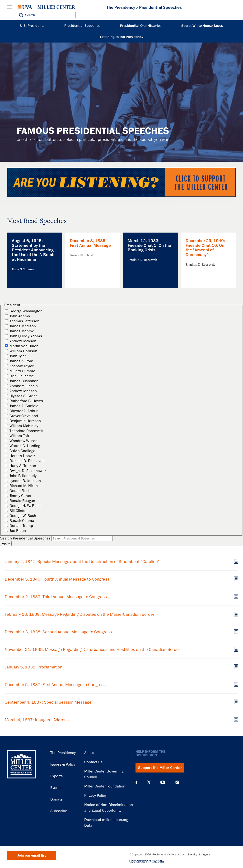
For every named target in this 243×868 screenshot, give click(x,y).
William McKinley (24, 426)
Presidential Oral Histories (141, 26)
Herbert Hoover (22, 456)
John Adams (20, 316)
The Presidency (121, 7)
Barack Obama (22, 521)
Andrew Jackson (23, 341)
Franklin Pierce (22, 376)
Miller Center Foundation (105, 786)
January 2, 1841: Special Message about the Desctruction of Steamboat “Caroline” (82, 562)
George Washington (26, 311)
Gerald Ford (19, 491)
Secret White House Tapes (202, 26)
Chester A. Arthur (23, 411)
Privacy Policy (95, 796)
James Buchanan (24, 381)
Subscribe (59, 811)
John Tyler (18, 356)
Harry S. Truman (23, 466)
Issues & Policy (63, 764)
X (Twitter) (149, 782)
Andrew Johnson (23, 391)
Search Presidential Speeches (25, 538)
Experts (56, 776)
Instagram (177, 782)
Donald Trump (21, 526)
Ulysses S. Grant (23, 396)
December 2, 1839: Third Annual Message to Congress (56, 597)
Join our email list (32, 856)
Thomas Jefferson (24, 321)
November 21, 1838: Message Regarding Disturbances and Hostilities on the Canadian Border (92, 649)
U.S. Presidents (32, 26)
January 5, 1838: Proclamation (34, 667)
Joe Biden (18, 531)
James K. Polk (21, 361)
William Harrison (23, 351)
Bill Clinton (19, 511)
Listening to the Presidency (122, 37)
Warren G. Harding (25, 446)
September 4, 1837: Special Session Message (48, 702)
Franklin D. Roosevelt (27, 461)
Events (56, 788)
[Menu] (11, 8)
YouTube (163, 782)
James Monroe (22, 331)
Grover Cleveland (24, 416)
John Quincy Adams (26, 336)
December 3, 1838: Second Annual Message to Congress (58, 632)
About (89, 753)
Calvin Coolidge (22, 451)
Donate (56, 799)
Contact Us (93, 762)
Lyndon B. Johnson (25, 481)
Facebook (136, 782)
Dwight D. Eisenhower (28, 471)
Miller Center (56, 7)
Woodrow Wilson (23, 441)
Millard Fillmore (22, 371)
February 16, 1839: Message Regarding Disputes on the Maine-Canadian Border (79, 614)
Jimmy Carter (20, 496)
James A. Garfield (24, 406)
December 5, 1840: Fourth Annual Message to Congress (57, 579)
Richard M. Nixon (24, 486)
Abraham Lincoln (24, 386)
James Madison (23, 326)
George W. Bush (23, 516)
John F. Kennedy (23, 476)
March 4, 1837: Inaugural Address (37, 720)
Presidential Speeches (82, 26)
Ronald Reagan (22, 501)
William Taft (19, 436)
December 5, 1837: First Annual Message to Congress (55, 685)
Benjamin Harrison (25, 421)
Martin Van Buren (24, 346)
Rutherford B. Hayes (26, 401)
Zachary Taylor (21, 366)
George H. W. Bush (25, 506)
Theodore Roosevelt (26, 431)
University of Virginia (25, 7)
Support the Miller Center (160, 768)
